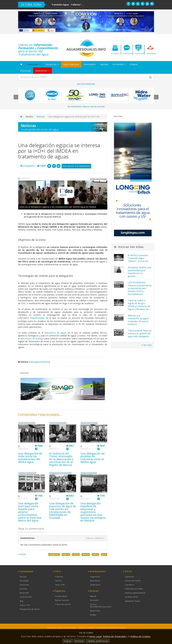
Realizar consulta (62, 600)
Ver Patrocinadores (86, 84)
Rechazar (79, 641)
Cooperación (95, 585)
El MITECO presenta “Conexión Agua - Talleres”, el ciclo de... (139, 258)
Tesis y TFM (25, 605)
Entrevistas (25, 585)
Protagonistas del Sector (30, 609)
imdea (95, 554)
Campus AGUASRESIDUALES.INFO (101, 606)
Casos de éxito (26, 597)
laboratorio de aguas (56, 333)
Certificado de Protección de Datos (110, 628)
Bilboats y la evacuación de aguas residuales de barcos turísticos (138, 320)
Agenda (104, 64)
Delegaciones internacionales (61, 473)
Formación (119, 64)
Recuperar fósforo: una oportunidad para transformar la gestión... (140, 272)
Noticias (41, 117)
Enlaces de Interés (133, 581)
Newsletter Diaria (133, 601)
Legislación (130, 577)
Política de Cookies (86, 628)
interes (86, 554)
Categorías (52, 64)
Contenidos (34, 64)
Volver (22, 554)
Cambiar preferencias (98, 641)
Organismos (95, 577)
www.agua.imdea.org (39, 362)
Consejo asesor (61, 596)
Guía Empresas (71, 64)
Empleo (134, 64)
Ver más (147, 345)
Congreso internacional (27, 473)
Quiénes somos (131, 597)
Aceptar (68, 641)
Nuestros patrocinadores (135, 593)
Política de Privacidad (114, 636)
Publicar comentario (95, 538)
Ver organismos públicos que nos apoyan (86, 107)
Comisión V (130, 585)
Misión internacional (89, 473)
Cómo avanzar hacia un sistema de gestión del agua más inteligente (140, 333)
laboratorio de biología (32, 338)
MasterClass (95, 611)
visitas (76, 554)
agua (104, 554)
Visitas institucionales (27, 423)
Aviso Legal (95, 636)
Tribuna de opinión (63, 604)
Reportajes (24, 593)
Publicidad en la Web (134, 589)
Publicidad (26, 71)
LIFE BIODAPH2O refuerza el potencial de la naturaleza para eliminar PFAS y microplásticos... (140, 288)
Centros (58, 581)
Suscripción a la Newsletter (76, 166)
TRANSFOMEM (37, 318)
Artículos (23, 589)
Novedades (90, 64)
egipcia (66, 554)
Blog (22, 601)
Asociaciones (95, 581)
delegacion (54, 554)
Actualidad (24, 581)
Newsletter (42, 71)
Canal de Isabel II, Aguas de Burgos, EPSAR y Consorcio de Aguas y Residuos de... (139, 305)
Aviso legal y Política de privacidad (61, 628)
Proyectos (59, 577)
